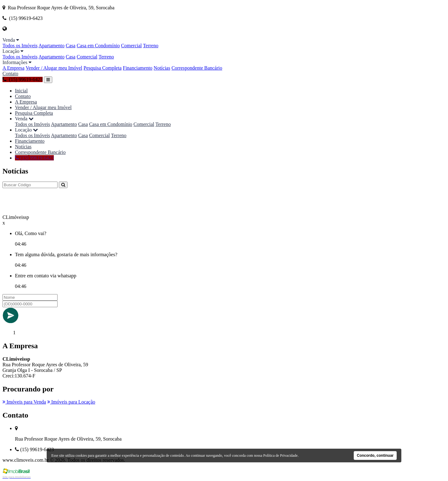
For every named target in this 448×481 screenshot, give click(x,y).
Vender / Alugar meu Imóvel (54, 68)
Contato (10, 74)
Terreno (151, 46)
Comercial (131, 46)
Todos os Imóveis (20, 46)
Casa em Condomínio (98, 46)
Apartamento (52, 46)
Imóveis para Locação (71, 402)
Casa (70, 46)
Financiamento (138, 68)
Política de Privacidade (280, 456)
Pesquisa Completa (103, 68)
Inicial (21, 91)
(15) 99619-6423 (23, 79)
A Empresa (14, 68)
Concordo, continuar (375, 456)
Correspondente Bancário (197, 68)
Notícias (162, 68)
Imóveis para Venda (24, 402)
